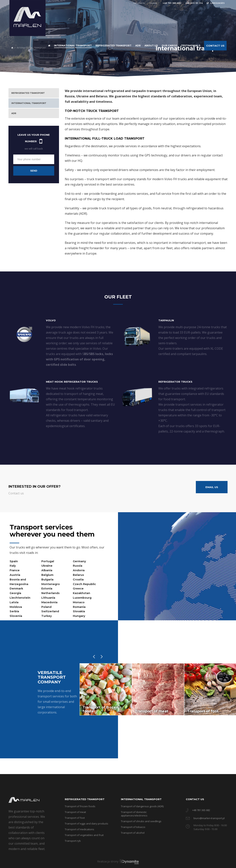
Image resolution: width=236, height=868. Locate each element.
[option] (106, 689)
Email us (212, 487)
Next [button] (101, 656)
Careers (153, 3)
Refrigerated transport (85, 799)
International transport (141, 799)
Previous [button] (93, 656)
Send (34, 171)
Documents (139, 3)
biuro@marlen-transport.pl (209, 818)
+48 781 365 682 (201, 810)
